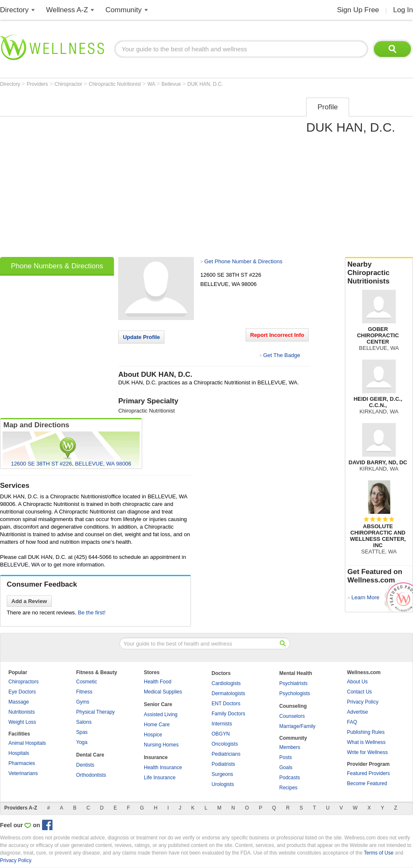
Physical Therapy (95, 712)
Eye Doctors (22, 692)
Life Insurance (160, 778)
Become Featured (367, 783)
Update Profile (141, 337)
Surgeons (222, 774)
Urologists (223, 784)
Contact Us (359, 692)
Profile (328, 107)
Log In (403, 10)
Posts (286, 757)
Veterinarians (23, 773)
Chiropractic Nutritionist (115, 84)
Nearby (379, 273)
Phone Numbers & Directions (57, 266)
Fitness (84, 692)
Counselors (292, 716)
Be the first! (92, 613)
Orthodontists (91, 775)
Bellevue (172, 84)
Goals (286, 767)
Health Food (158, 682)
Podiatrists (223, 764)
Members (290, 747)
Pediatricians (226, 754)
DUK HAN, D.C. (205, 84)
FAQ (352, 722)
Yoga (82, 742)
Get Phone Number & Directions (244, 261)
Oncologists (225, 744)
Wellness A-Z (67, 10)
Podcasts (290, 778)
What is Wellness (366, 742)
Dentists (85, 765)
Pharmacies (22, 763)
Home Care (157, 725)
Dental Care (90, 755)
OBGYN (221, 734)
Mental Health (296, 673)
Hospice (153, 735)
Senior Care (158, 704)
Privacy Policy (363, 702)
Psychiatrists (293, 683)
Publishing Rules (366, 732)
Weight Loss (22, 722)
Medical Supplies (163, 692)
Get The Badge (282, 355)
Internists (222, 724)
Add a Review (29, 601)
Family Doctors (228, 714)
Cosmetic (87, 682)
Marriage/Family (297, 726)
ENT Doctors (226, 704)
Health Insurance (163, 767)
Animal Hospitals (27, 743)
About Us (357, 682)
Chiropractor (69, 84)
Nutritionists (22, 712)
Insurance (156, 757)
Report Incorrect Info (277, 335)
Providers (38, 84)
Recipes (288, 788)
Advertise (357, 712)
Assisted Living (161, 715)
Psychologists (295, 693)
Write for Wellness (367, 752)
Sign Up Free (358, 10)
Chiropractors (24, 682)
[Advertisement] (81, 175)
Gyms (83, 702)
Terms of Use (379, 853)
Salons (84, 722)
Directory (14, 10)
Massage (19, 702)
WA (152, 84)
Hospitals (19, 753)
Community (124, 10)
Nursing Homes (161, 745)
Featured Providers (368, 773)
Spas (82, 732)
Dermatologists (228, 693)
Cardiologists (226, 683)
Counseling (293, 706)
